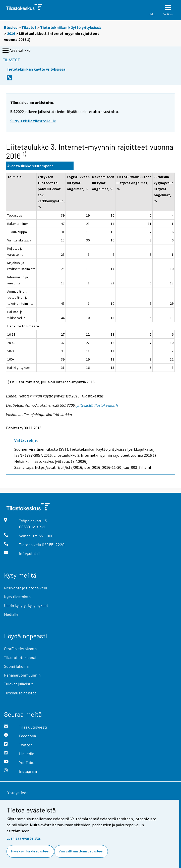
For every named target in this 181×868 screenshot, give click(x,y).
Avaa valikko (16, 51)
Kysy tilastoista (17, 597)
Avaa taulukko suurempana (30, 166)
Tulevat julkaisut (18, 684)
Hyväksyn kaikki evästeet (30, 851)
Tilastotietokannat (20, 657)
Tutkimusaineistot (20, 693)
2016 (11, 33)
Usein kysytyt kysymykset (26, 605)
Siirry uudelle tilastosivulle (33, 121)
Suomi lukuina (16, 666)
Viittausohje (25, 440)
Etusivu (11, 27)
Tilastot (29, 27)
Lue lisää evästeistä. (24, 838)
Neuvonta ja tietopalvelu (26, 588)
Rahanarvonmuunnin (22, 675)
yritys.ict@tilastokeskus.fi (97, 405)
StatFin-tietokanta (20, 649)
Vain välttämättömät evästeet (81, 851)
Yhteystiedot (19, 793)
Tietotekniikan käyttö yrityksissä (71, 27)
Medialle (11, 614)
